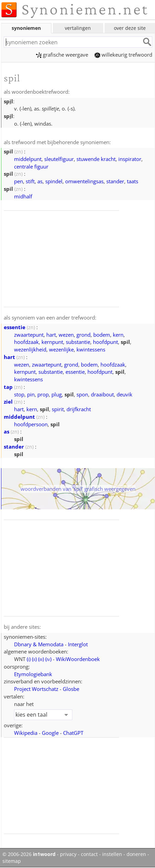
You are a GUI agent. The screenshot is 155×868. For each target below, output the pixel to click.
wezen (66, 335)
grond (84, 335)
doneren (136, 854)
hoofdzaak (26, 342)
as (40, 181)
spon (82, 394)
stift (30, 181)
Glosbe (71, 689)
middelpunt (28, 159)
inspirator (130, 159)
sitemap (12, 861)
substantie (78, 342)
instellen (112, 854)
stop (19, 394)
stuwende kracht (96, 159)
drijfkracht (79, 409)
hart (51, 335)
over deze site (130, 28)
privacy (68, 854)
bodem (102, 335)
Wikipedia (26, 733)
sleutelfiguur (59, 159)
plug (57, 394)
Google (50, 733)
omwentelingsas (84, 181)
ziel (8, 402)
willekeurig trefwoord (123, 55)
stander (115, 181)
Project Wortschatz (36, 689)
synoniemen (26, 28)
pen (19, 181)
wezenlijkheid (30, 349)
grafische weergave (62, 55)
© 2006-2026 (29, 854)
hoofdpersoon (31, 424)
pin (31, 394)
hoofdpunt (105, 342)
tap (8, 387)
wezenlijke (61, 349)
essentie (15, 327)
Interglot (78, 644)
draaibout (102, 394)
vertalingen (78, 28)
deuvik (124, 394)
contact (89, 854)
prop (43, 394)
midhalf (23, 196)
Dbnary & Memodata (39, 644)
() (29, 659)
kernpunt (52, 342)
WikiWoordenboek (78, 659)
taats (133, 181)
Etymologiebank (33, 674)
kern (118, 335)
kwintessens (91, 349)
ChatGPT (73, 733)
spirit (58, 409)
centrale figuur (31, 166)
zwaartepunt (29, 335)
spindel (54, 181)
